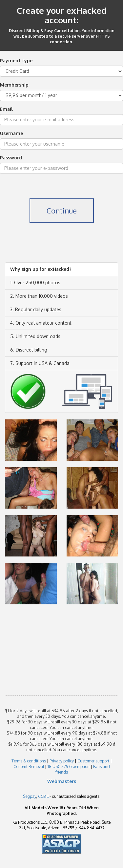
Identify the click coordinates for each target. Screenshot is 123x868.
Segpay (30, 796)
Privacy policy (62, 761)
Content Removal (29, 767)
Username (11, 133)
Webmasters (62, 781)
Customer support (93, 761)
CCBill (43, 796)
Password (11, 158)
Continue (62, 211)
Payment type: (17, 61)
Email (6, 109)
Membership (14, 85)
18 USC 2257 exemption (69, 767)
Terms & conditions (29, 761)
